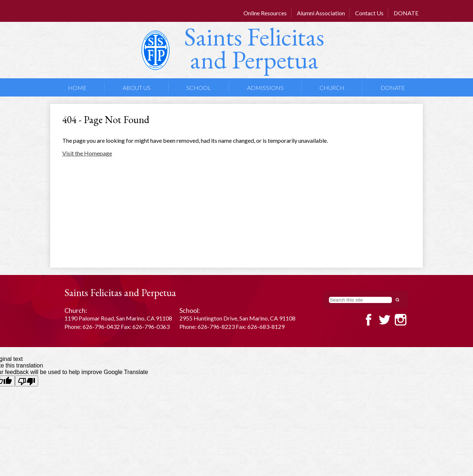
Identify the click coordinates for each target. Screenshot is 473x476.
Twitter (385, 320)
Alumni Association (321, 13)
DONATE (406, 13)
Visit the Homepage (87, 153)
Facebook (369, 320)
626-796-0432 (101, 326)
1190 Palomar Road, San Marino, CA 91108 (118, 318)
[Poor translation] (27, 381)
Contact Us (369, 13)
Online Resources (265, 13)
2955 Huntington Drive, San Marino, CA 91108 (237, 318)
